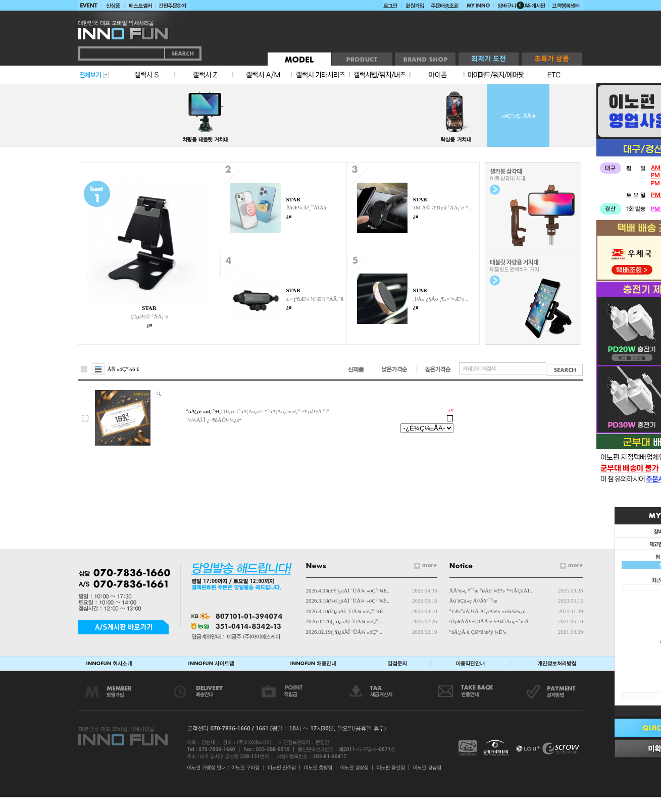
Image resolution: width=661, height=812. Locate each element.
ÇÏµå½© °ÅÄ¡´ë (149, 316)
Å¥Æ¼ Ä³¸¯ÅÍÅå (306, 207)
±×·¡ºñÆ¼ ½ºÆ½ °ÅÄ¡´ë (314, 299)
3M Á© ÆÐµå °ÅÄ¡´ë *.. (442, 207)
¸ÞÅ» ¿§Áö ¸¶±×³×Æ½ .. (440, 299)
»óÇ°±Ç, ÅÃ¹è (518, 116)
